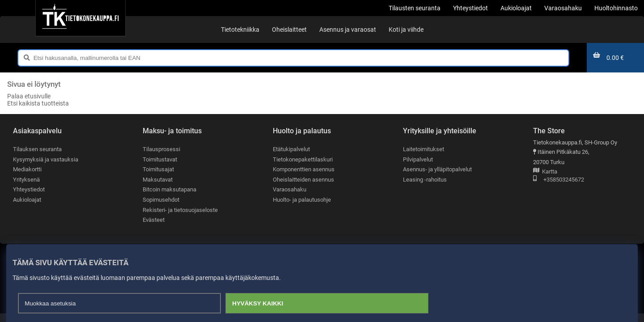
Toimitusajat (158, 169)
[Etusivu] (80, 18)
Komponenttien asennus (304, 169)
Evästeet (154, 220)
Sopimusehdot (161, 200)
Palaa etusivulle (29, 96)
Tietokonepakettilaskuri (303, 159)
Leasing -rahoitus (425, 180)
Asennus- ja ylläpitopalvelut (437, 169)
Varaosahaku (290, 190)
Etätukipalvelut (291, 149)
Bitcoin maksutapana (169, 190)
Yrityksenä (26, 180)
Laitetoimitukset (424, 149)
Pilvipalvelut (418, 159)
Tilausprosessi (161, 149)
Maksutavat (158, 180)
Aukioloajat (27, 200)
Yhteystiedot (29, 190)
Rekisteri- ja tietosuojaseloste (180, 210)
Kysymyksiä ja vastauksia (46, 159)
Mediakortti (27, 169)
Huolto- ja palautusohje (302, 200)
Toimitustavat (160, 159)
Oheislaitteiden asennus (303, 180)
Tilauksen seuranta (37, 149)
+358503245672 (559, 180)
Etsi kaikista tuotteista (38, 103)
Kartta (545, 172)
